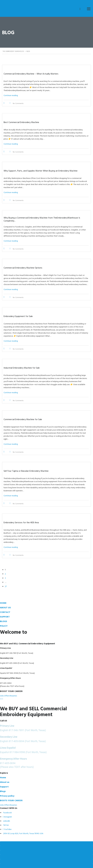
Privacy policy (7, 796)
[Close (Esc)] (46, 857)
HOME (3, 603)
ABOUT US (5, 607)
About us (5, 782)
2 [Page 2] (5, 574)
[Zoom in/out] (46, 844)
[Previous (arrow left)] (46, 861)
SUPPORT (5, 617)
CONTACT (5, 612)
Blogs (3, 791)
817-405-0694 (12, 663)
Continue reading (11, 95)
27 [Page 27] (6, 586)
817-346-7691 (16, 730)
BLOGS (4, 621)
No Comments (18, 103)
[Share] (46, 852)
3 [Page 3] (5, 578)
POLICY (4, 626)
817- (8, 653)
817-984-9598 (17, 752)
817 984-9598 (12, 673)
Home (3, 777)
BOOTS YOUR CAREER (11, 800)
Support (4, 787)
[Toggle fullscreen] (46, 848)
